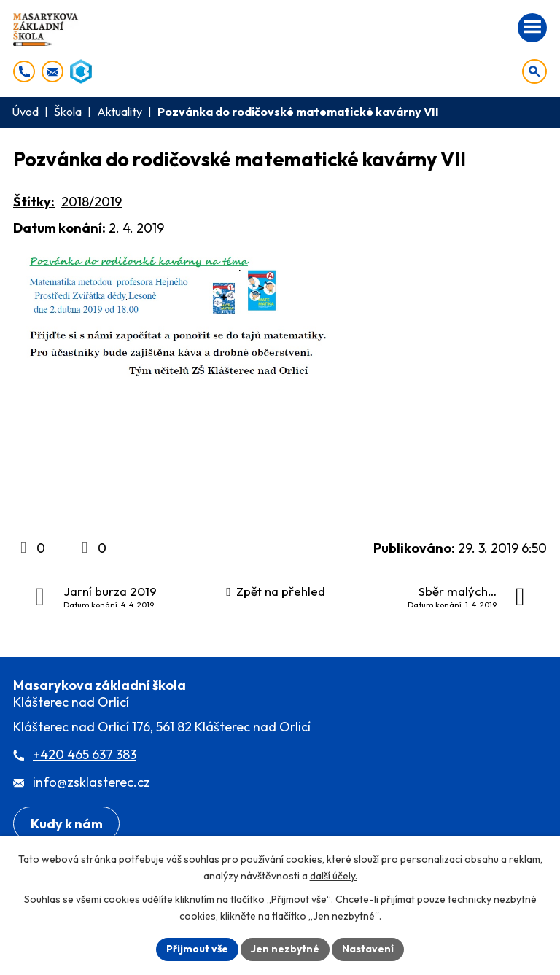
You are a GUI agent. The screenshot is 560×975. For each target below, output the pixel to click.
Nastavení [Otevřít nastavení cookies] (368, 949)
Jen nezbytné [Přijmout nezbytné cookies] (285, 949)
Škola (68, 112)
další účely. (334, 876)
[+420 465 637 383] (24, 71)
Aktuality (120, 112)
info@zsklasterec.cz (92, 782)
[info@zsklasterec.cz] (52, 71)
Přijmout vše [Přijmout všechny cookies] (197, 949)
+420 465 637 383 (85, 754)
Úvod (25, 112)
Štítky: (34, 202)
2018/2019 (92, 202)
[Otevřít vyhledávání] (534, 71)
